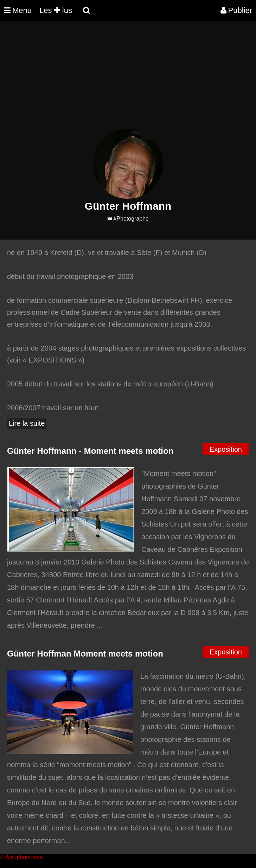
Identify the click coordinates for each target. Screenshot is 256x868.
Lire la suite (27, 423)
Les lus (56, 10)
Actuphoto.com (24, 857)
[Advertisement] (128, 79)
